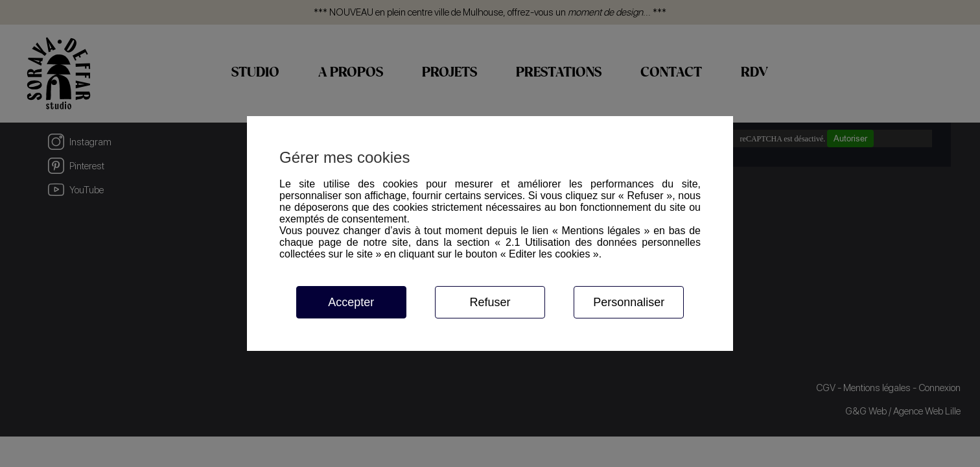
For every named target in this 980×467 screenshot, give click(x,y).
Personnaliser (629, 302)
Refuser (490, 302)
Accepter (351, 302)
